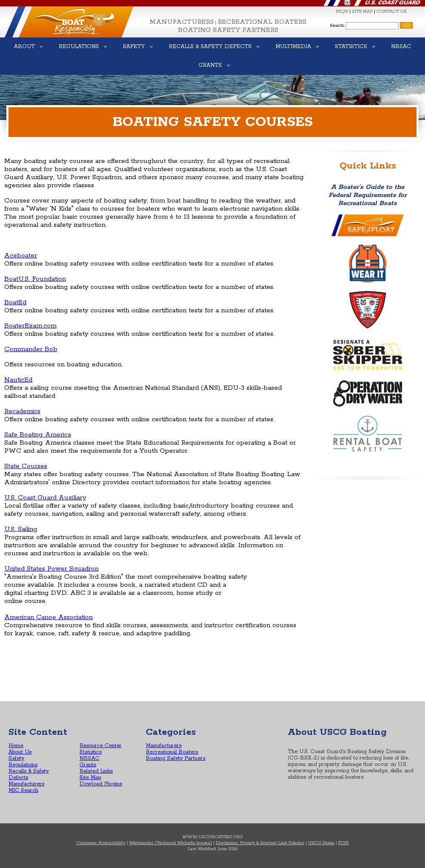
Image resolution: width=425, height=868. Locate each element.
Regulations (23, 765)
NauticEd (18, 380)
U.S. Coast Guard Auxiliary (45, 498)
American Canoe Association (48, 617)
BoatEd (15, 302)
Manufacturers (182, 22)
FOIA (344, 843)
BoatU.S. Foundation (35, 279)
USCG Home (321, 843)
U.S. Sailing (21, 529)
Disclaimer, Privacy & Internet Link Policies (260, 843)
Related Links (96, 771)
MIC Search (23, 790)
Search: (337, 26)
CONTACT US (392, 11)
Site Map (90, 778)
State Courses (26, 466)
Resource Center (101, 746)
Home (16, 746)
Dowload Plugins (101, 784)
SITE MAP (362, 11)
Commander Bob (31, 349)
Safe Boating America (38, 435)
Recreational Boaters (262, 22)
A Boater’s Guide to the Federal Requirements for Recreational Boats (368, 195)
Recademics (22, 411)
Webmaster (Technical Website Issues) (171, 843)
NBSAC (89, 758)
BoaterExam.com (30, 326)
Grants (88, 765)
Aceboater (21, 256)
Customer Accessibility (101, 843)
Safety (16, 758)
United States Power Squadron (51, 569)
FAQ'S (342, 11)
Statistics (91, 752)
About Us (20, 752)
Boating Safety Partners (228, 30)
